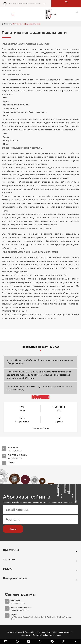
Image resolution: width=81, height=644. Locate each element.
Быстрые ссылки (21, 580)
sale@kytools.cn (20, 610)
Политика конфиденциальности (27, 24)
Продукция (15, 552)
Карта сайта (25, 635)
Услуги (10, 570)
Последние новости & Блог (40, 348)
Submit (13, 529)
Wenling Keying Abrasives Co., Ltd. (39, 632)
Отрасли (12, 561)
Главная (8, 24)
